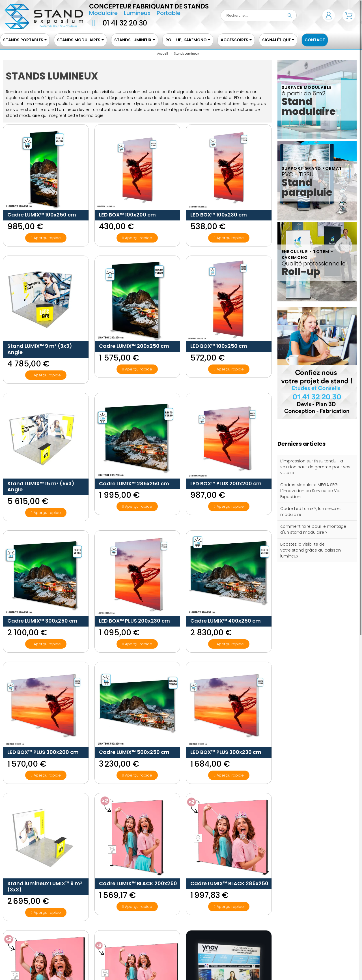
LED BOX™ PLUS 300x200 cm (43, 752)
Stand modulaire (309, 106)
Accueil (163, 54)
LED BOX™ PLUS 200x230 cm (134, 621)
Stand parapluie (307, 187)
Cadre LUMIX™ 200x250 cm (134, 346)
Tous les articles (317, 572)
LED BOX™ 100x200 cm (127, 215)
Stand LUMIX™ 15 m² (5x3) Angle (41, 487)
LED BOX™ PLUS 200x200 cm (226, 483)
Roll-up (301, 272)
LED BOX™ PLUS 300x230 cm (226, 752)
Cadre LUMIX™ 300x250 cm (42, 621)
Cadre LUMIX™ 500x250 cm (134, 752)
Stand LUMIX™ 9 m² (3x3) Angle (40, 349)
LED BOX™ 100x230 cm (219, 215)
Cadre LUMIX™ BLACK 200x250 (138, 883)
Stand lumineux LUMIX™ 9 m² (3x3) (45, 886)
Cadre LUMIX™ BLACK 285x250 (229, 883)
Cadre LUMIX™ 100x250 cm (42, 215)
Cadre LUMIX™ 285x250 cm (134, 483)
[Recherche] (259, 15)
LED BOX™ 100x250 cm (219, 346)
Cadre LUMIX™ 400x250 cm (226, 621)
